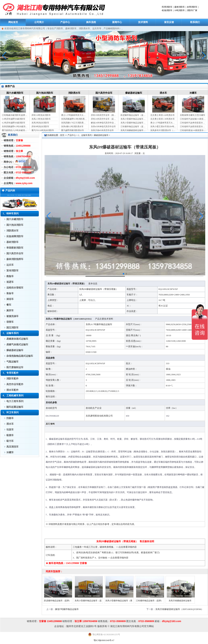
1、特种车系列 (11, 214)
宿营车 (10, 322)
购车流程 (91, 22)
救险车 (10, 276)
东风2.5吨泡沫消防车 (41, 119)
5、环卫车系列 (11, 412)
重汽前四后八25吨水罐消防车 (15, 130)
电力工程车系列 (15, 401)
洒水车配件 (12, 390)
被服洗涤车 (12, 316)
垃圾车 (10, 430)
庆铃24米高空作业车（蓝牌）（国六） (104, 119)
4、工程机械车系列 (13, 396)
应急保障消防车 (15, 236)
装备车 (10, 293)
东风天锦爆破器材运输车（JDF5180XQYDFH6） (134, 130)
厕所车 (10, 311)
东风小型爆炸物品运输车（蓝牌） (134, 119)
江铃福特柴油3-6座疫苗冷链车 (193, 130)
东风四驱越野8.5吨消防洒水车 (74, 119)
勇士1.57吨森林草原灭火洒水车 (74, 115)
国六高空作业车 (104, 93)
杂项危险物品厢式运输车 (20, 356)
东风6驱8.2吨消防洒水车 (72, 127)
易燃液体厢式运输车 (17, 339)
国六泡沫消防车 (45, 93)
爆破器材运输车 (134, 93)
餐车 (9, 305)
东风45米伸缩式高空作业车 (103, 127)
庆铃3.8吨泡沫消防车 (41, 115)
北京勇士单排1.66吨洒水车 (163, 115)
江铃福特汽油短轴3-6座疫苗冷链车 (193, 119)
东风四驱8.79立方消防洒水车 (74, 123)
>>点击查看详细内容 (127, 547)
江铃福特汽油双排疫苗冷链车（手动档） (193, 127)
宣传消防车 (12, 271)
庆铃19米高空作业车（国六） (104, 115)
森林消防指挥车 (15, 259)
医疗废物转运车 (15, 367)
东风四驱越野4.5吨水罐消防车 (15, 127)
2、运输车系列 (11, 333)
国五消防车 (12, 328)
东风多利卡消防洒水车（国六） (163, 130)
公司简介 (39, 22)
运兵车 (10, 265)
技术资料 (143, 22)
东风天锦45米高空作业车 (102, 130)
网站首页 (13, 22)
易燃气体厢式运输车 (17, 345)
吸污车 (10, 441)
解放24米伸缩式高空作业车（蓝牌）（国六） (104, 123)
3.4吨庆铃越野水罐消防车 (14, 119)
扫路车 (10, 418)
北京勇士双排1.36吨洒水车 (163, 119)
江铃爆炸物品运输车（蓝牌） (134, 127)
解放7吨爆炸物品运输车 (67, 609)
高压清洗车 (12, 447)
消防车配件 (12, 379)
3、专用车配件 (11, 373)
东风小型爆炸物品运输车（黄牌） (134, 123)
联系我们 (195, 22)
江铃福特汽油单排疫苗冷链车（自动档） (193, 123)
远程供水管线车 (15, 288)
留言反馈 (169, 22)
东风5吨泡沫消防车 (40, 123)
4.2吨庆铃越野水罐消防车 (14, 123)
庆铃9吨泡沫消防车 (40, 127)
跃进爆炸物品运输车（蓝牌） (134, 115)
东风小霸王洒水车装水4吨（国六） (163, 127)
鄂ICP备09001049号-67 (104, 640)
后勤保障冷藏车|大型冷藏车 (193, 115)
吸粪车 (10, 435)
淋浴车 (10, 299)
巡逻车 (10, 282)
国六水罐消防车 (15, 93)
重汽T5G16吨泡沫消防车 (43, 130)
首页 (62, 135)
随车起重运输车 (15, 407)
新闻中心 (117, 22)
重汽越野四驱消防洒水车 (73, 130)
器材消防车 (12, 242)
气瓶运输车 (12, 362)
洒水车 (163, 93)
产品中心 (65, 22)
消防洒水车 (74, 93)
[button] (204, 56)
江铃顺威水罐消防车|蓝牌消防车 (15, 115)
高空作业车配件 (15, 384)
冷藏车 (193, 93)
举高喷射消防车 (15, 248)
